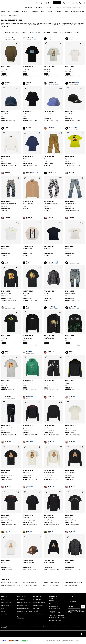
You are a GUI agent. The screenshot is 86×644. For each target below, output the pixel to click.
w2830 (29, 352)
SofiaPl (71, 262)
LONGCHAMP (56, 626)
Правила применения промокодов (24, 618)
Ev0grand (8, 397)
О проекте (5, 599)
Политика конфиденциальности (70, 641)
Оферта (58, 641)
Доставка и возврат (23, 608)
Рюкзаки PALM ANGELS (30, 585)
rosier (7, 531)
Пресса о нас (5, 605)
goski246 (51, 307)
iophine (50, 128)
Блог (3, 608)
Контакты (52, 601)
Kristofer (8, 172)
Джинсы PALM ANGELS (50, 585)
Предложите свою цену (25, 611)
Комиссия (36, 608)
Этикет (3, 611)
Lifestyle (58, 8)
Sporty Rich (4, 628)
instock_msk (73, 83)
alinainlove (51, 83)
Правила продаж (50, 641)
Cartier (50, 626)
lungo (7, 262)
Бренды (25, 12)
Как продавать (38, 599)
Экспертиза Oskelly (39, 602)
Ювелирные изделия (78, 12)
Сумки (66, 12)
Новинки (16, 12)
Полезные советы (23, 614)
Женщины (28, 8)
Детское (49, 8)
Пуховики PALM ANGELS (51, 582)
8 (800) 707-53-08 (55, 608)
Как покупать (21, 599)
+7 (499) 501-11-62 (54, 613)
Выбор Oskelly (6, 12)
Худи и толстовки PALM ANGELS (12, 585)
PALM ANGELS (6, 67)
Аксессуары (34, 12)
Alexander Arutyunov (75, 626)
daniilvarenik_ (9, 38)
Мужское (4, 16)
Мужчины (39, 8)
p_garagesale (52, 262)
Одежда (58, 12)
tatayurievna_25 (31, 172)
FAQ (51, 604)
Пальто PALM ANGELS (71, 585)
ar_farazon (72, 128)
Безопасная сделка (23, 605)
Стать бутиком (38, 611)
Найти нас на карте (55, 620)
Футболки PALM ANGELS (9, 582)
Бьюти (43, 12)
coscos (50, 38)
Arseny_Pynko (52, 172)
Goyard (38, 626)
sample (50, 352)
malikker (29, 38)
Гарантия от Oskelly (7, 602)
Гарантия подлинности (24, 602)
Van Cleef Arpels (31, 626)
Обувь (50, 12)
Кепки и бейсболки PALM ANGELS (74, 582)
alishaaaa (8, 307)
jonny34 (72, 172)
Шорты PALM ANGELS (29, 582)
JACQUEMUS (44, 626)
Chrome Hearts (22, 626)
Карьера (4, 614)
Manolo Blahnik (65, 626)
